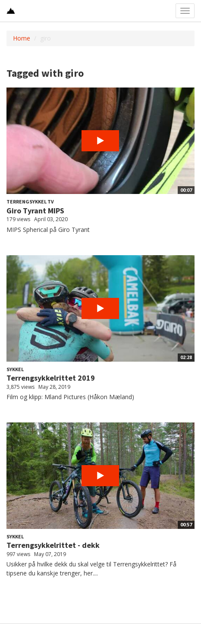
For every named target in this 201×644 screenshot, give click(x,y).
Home (22, 38)
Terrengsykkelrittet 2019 (51, 378)
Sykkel (15, 369)
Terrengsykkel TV (30, 202)
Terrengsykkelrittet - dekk (53, 545)
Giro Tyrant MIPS (35, 211)
